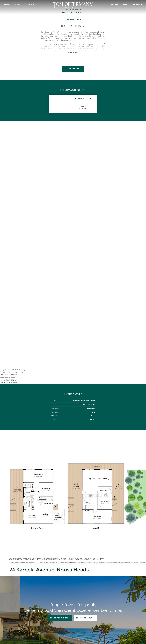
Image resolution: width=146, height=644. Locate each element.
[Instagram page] (12, 612)
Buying (18, 5)
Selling (8, 5)
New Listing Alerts (84, 597)
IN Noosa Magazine (107, 592)
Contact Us (125, 592)
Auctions (30, 5)
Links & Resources (127, 597)
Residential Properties (85, 589)
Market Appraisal (63, 599)
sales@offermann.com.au (17, 598)
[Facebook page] (9, 612)
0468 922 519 (82, 106)
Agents (114, 5)
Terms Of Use (12, 627)
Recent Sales (61, 597)
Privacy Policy (21, 627)
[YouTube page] (15, 612)
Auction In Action (63, 594)
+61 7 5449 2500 (14, 601)
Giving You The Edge (64, 589)
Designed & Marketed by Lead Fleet (129, 627)
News (102, 594)
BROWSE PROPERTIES (85, 544)
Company (137, 5)
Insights (125, 5)
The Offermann (106, 589)
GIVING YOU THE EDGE (60, 544)
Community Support (128, 594)
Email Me (82, 109)
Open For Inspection (85, 594)
